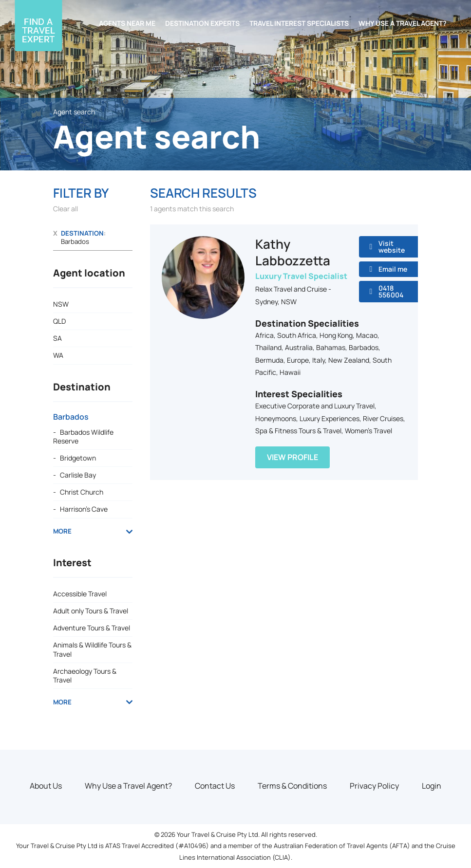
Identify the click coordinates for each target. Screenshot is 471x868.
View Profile (292, 457)
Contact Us (215, 786)
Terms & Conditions (292, 786)
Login (432, 786)
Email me (393, 269)
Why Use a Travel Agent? (128, 786)
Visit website (392, 247)
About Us (46, 786)
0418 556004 (391, 291)
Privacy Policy (374, 786)
